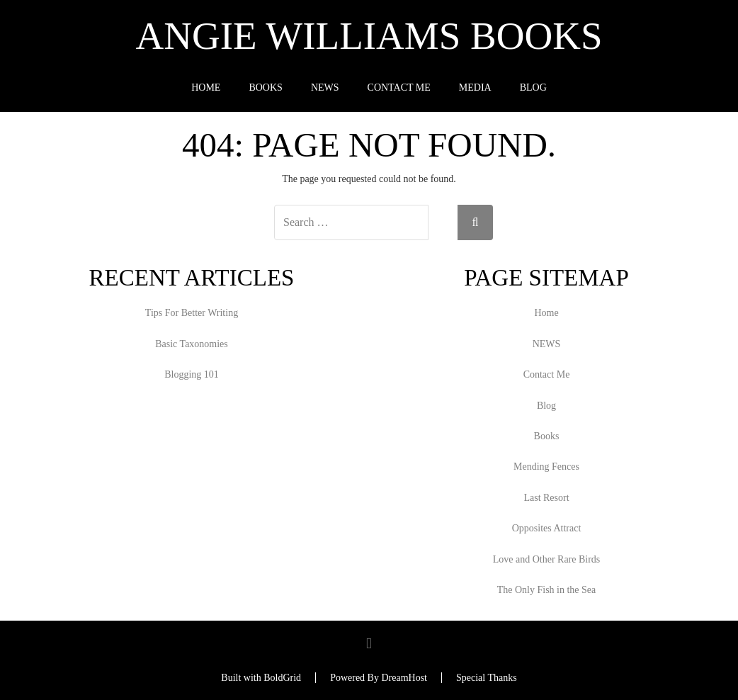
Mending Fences (546, 467)
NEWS (325, 87)
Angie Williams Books (369, 36)
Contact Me (399, 87)
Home (206, 87)
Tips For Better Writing (192, 313)
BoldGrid (282, 678)
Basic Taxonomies (192, 344)
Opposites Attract (547, 528)
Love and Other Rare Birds (547, 559)
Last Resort (546, 498)
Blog (533, 87)
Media (475, 87)
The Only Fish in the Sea (547, 590)
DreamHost (404, 678)
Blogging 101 (192, 374)
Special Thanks (487, 678)
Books (265, 87)
